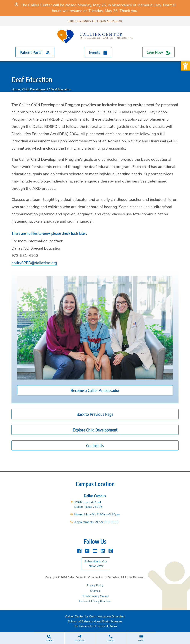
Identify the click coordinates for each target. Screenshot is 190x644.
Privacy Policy (95, 585)
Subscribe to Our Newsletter (96, 564)
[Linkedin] (103, 551)
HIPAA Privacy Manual (95, 596)
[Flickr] (87, 551)
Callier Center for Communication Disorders (95, 616)
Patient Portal (35, 52)
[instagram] (111, 551)
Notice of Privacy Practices (95, 601)
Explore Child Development (95, 430)
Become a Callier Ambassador (95, 390)
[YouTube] (95, 551)
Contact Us (95, 445)
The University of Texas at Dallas (95, 21)
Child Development (35, 89)
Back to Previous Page (95, 414)
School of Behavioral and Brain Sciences (95, 621)
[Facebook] (79, 551)
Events (98, 52)
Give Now (158, 52)
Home (16, 89)
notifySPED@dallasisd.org (34, 263)
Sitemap (95, 591)
